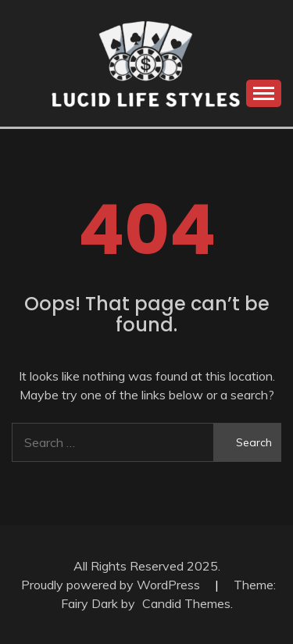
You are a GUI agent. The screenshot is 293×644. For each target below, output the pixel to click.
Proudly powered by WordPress (112, 585)
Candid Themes (186, 603)
